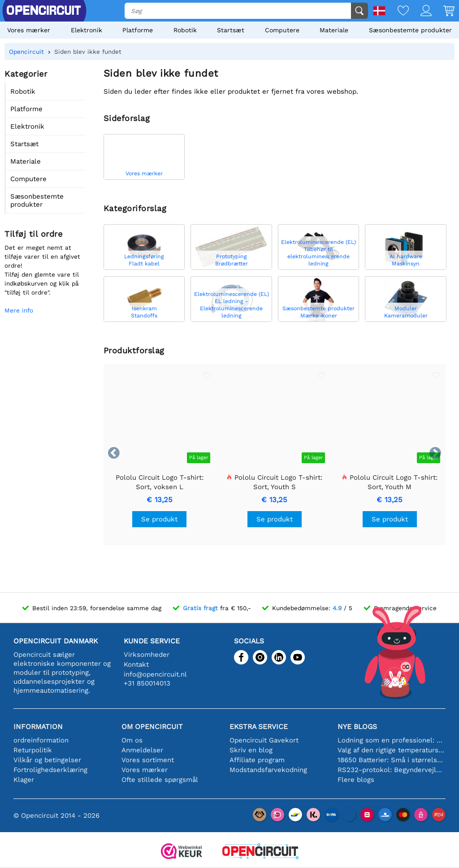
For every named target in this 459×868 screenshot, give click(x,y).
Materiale (334, 30)
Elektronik (87, 30)
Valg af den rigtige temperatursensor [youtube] (392, 750)
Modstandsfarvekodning (268, 770)
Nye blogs (357, 727)
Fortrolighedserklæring (50, 770)
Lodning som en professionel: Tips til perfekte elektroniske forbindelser (392, 740)
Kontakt (136, 664)
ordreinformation (41, 740)
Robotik (185, 30)
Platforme (138, 30)
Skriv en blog (251, 750)
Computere (282, 30)
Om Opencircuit (152, 727)
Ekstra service (259, 727)
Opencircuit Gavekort (264, 740)
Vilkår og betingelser (47, 760)
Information (38, 727)
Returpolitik (33, 750)
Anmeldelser (142, 750)
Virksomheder (147, 655)
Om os (132, 740)
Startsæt (231, 30)
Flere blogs (356, 780)
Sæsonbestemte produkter (410, 30)
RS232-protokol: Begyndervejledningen (392, 770)
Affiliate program (257, 760)
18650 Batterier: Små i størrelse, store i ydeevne (392, 760)
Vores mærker (29, 30)
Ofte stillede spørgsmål (160, 780)
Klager (24, 780)
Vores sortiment (148, 760)
